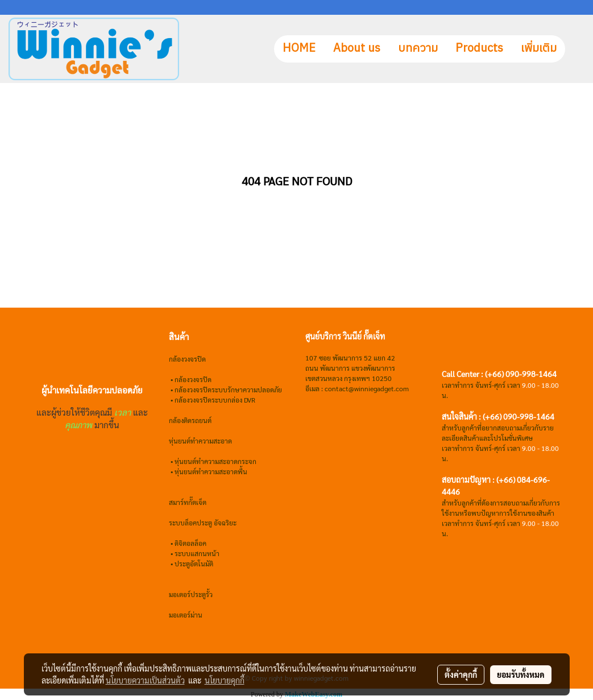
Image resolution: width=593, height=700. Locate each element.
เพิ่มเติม (539, 49)
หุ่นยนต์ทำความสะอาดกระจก (215, 461)
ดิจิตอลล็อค (190, 543)
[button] (575, 49)
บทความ (418, 49)
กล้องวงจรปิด (193, 379)
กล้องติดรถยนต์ (190, 420)
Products (479, 49)
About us (357, 49)
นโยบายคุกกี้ (225, 680)
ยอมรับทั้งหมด (521, 674)
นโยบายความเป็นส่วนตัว (145, 680)
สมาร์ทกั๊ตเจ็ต (188, 502)
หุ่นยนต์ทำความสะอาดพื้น (211, 471)
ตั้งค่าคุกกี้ (461, 674)
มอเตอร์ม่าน (186, 615)
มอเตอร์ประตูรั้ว (191, 594)
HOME (299, 49)
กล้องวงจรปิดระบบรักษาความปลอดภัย (228, 390)
